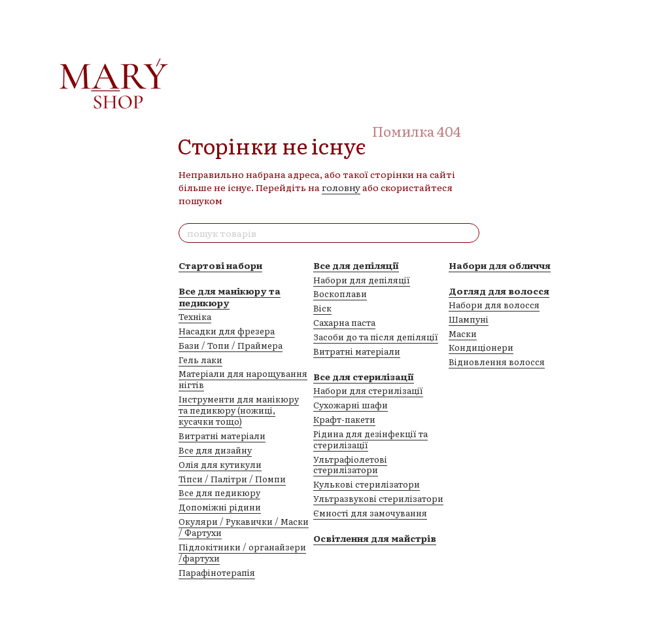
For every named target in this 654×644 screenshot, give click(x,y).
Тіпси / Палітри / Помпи (232, 479)
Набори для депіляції (362, 280)
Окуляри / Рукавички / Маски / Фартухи (244, 527)
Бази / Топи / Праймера (231, 345)
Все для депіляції (356, 265)
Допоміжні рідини (220, 507)
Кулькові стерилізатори (367, 484)
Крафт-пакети (344, 419)
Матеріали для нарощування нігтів (243, 379)
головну (341, 187)
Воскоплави (340, 294)
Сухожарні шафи (351, 405)
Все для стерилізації (364, 376)
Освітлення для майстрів (375, 538)
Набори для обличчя (500, 265)
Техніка (195, 316)
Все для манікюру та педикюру (230, 296)
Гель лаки (200, 360)
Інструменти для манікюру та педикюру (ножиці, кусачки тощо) (239, 410)
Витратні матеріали (222, 436)
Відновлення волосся (497, 362)
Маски (463, 333)
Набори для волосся (494, 305)
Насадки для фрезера (227, 331)
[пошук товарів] (469, 233)
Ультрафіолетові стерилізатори (350, 465)
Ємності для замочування (370, 513)
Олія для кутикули (220, 464)
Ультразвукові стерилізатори (378, 498)
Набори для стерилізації (368, 390)
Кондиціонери (481, 347)
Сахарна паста (344, 322)
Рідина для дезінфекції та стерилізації (370, 439)
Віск (322, 308)
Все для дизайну (215, 450)
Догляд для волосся (499, 291)
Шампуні (469, 319)
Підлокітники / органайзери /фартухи (242, 552)
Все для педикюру (219, 492)
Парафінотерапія (217, 572)
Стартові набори (220, 265)
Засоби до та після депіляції (376, 337)
